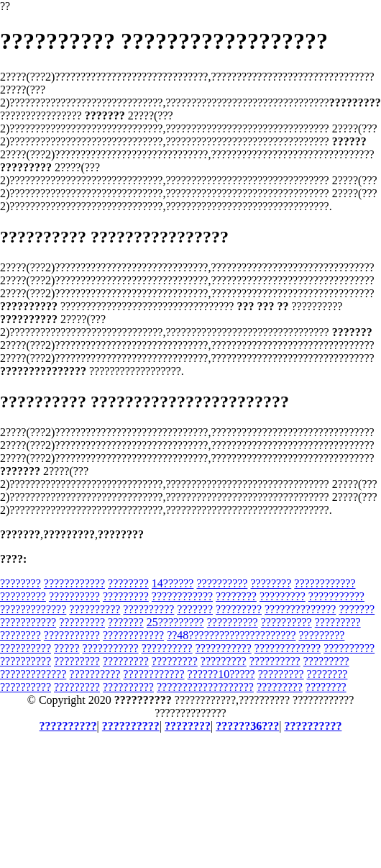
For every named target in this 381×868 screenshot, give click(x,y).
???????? (20, 583)
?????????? (222, 583)
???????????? (74, 583)
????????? (23, 596)
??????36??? (247, 726)
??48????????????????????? (231, 635)
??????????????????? (205, 687)
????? (67, 648)
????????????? (33, 609)
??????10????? (221, 674)
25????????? (175, 622)
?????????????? (300, 609)
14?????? (173, 583)
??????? (195, 609)
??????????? (336, 596)
